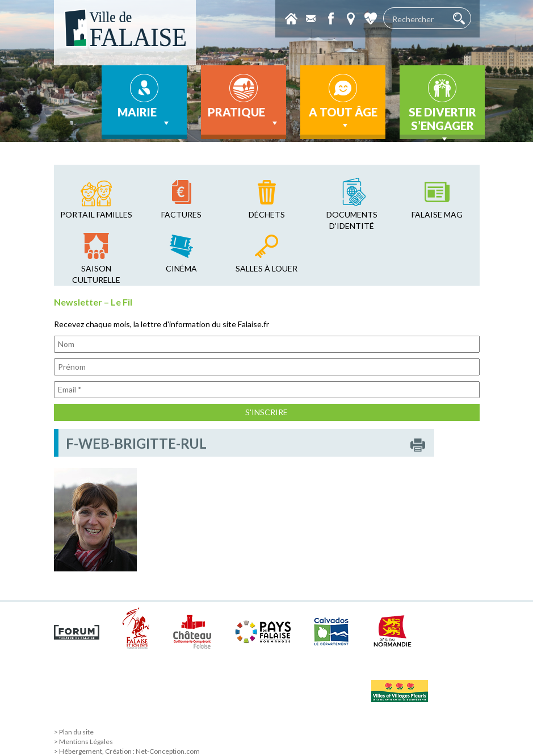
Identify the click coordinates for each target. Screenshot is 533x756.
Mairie (144, 117)
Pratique (244, 117)
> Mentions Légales (83, 742)
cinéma (181, 268)
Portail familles (96, 214)
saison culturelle (96, 274)
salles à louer (266, 268)
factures (181, 214)
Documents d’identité (352, 220)
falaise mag (437, 214)
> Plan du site (74, 732)
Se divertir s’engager (442, 122)
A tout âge (343, 118)
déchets (267, 214)
